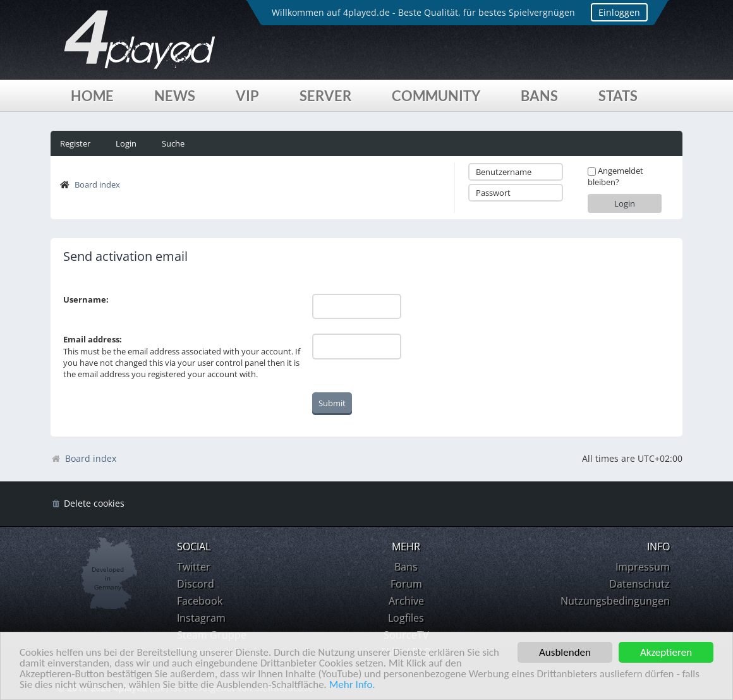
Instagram (201, 618)
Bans (539, 96)
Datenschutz (639, 584)
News (175, 96)
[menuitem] (88, 504)
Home (92, 96)
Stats (618, 96)
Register (75, 143)
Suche (173, 143)
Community (436, 96)
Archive (406, 601)
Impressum (643, 567)
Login (126, 143)
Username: (86, 299)
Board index (97, 184)
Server (325, 96)
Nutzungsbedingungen (615, 601)
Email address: (93, 339)
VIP (247, 96)
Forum (406, 584)
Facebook (200, 601)
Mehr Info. (352, 685)
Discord (196, 584)
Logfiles (406, 618)
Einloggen (619, 12)
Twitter (194, 567)
